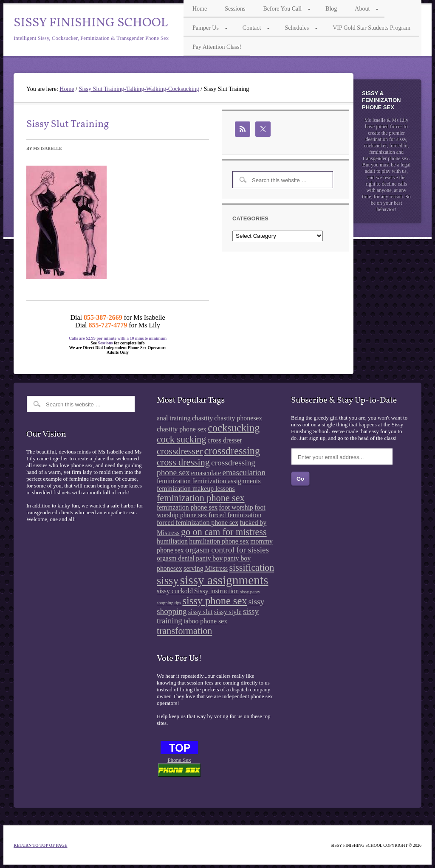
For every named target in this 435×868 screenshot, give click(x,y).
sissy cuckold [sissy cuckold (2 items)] (175, 591)
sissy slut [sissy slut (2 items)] (201, 612)
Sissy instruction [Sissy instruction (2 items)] (216, 591)
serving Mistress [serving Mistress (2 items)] (206, 568)
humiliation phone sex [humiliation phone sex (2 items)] (219, 541)
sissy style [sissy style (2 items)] (228, 612)
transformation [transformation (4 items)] (184, 631)
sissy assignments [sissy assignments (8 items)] (224, 580)
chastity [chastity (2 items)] (202, 418)
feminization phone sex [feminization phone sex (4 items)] (201, 498)
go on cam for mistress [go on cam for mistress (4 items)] (224, 532)
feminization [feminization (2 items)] (174, 481)
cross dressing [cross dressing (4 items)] (183, 462)
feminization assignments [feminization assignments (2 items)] (226, 481)
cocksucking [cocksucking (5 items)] (234, 428)
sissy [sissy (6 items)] (168, 581)
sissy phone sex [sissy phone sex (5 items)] (215, 601)
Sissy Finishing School (91, 23)
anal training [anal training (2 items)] (174, 418)
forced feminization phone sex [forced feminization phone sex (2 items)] (198, 523)
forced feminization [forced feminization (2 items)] (235, 515)
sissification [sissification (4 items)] (251, 568)
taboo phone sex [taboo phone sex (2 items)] (205, 621)
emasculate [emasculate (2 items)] (206, 473)
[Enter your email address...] (342, 457)
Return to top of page (41, 845)
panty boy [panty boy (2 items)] (209, 558)
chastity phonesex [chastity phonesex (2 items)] (238, 418)
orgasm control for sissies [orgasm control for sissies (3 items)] (227, 550)
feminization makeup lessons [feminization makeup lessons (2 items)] (196, 489)
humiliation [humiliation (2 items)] (172, 541)
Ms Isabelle (48, 148)
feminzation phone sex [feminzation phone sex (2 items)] (187, 507)
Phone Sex (179, 760)
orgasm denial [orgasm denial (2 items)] (176, 558)
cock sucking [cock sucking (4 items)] (181, 439)
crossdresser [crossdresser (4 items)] (180, 451)
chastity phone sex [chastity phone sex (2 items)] (182, 429)
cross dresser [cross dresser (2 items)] (225, 440)
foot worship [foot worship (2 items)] (236, 507)
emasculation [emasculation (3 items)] (244, 472)
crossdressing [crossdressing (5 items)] (232, 451)
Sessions (105, 343)
